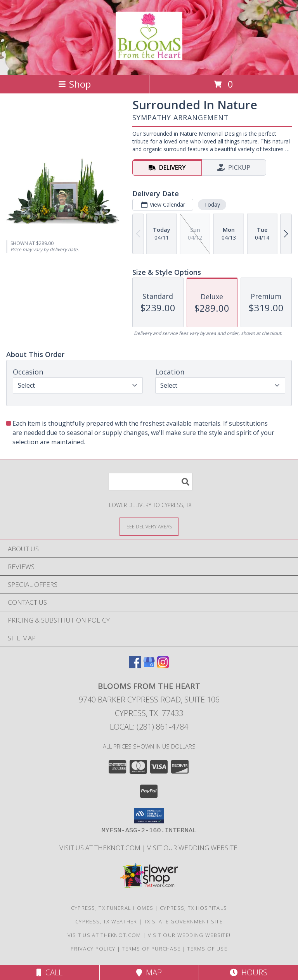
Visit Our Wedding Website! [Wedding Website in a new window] (193, 848)
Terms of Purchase (151, 949)
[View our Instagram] (163, 666)
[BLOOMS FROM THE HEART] (149, 56)
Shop (74, 84)
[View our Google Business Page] (149, 666)
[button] (149, 816)
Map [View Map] (149, 972)
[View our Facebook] (135, 666)
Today (212, 204)
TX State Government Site (183, 921)
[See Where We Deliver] (149, 526)
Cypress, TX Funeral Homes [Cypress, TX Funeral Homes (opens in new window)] (112, 908)
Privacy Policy (93, 949)
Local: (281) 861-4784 (149, 727)
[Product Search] (151, 482)
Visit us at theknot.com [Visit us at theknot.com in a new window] (101, 848)
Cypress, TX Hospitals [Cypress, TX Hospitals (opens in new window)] (193, 908)
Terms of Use (207, 949)
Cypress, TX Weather (106, 921)
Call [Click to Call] (49, 972)
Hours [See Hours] (249, 972)
